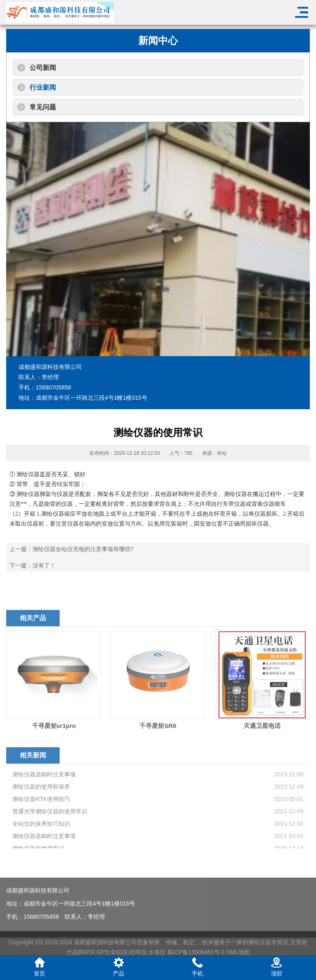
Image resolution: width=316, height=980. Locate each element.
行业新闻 (43, 87)
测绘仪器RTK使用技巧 (41, 846)
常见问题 (43, 107)
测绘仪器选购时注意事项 (44, 822)
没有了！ (44, 565)
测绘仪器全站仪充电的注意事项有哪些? (83, 549)
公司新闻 (43, 68)
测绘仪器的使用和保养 (41, 834)
